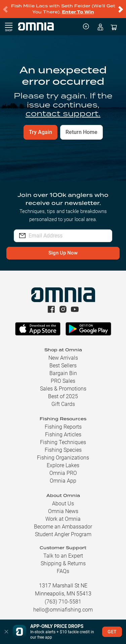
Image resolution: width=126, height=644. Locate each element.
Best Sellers (63, 366)
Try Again (40, 132)
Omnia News (63, 511)
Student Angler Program (63, 534)
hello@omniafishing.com (63, 610)
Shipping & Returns (63, 563)
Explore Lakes (63, 465)
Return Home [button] (81, 132)
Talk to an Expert (63, 556)
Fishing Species (63, 450)
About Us (63, 504)
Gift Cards (63, 404)
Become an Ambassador (63, 527)
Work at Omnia (63, 519)
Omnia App (63, 481)
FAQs (63, 571)
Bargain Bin (63, 373)
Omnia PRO (63, 473)
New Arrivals (63, 358)
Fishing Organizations (63, 458)
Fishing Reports (63, 427)
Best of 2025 (63, 396)
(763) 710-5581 (63, 602)
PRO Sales (63, 381)
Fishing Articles (63, 435)
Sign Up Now (63, 253)
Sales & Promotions (63, 389)
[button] (6, 632)
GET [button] (112, 632)
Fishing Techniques (63, 442)
